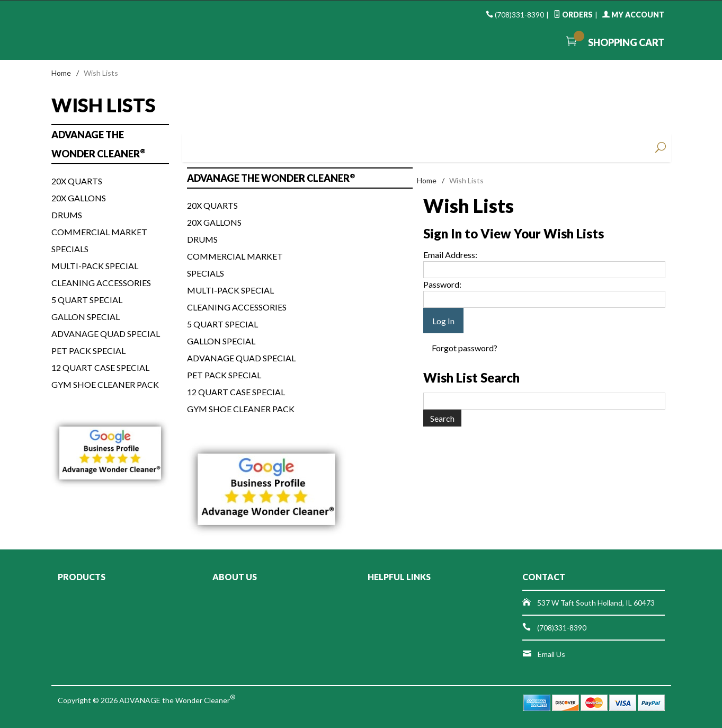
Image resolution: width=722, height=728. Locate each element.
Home (61, 73)
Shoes (387, 148)
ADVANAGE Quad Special (241, 358)
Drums (202, 239)
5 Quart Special (222, 324)
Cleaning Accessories (237, 307)
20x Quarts (212, 205)
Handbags (446, 148)
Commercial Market (235, 256)
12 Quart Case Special (236, 392)
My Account (633, 15)
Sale (622, 148)
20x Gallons (214, 222)
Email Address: (450, 255)
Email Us (551, 654)
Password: (442, 284)
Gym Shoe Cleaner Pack (241, 409)
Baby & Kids (328, 148)
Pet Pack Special (224, 375)
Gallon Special (221, 341)
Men (270, 148)
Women (211, 148)
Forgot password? (465, 348)
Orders (573, 15)
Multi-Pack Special (230, 290)
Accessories (505, 148)
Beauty (563, 148)
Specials (206, 273)
